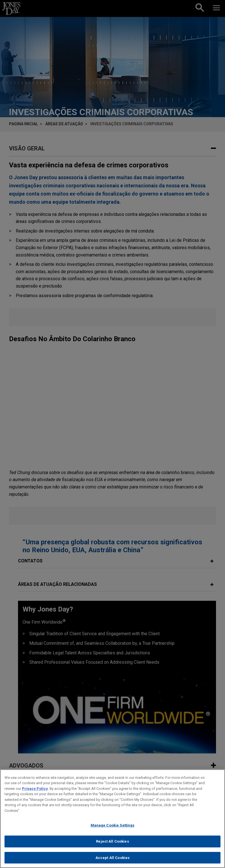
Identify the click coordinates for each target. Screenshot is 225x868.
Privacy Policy (35, 794)
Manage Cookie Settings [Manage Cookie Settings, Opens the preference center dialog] (113, 831)
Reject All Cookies (112, 847)
